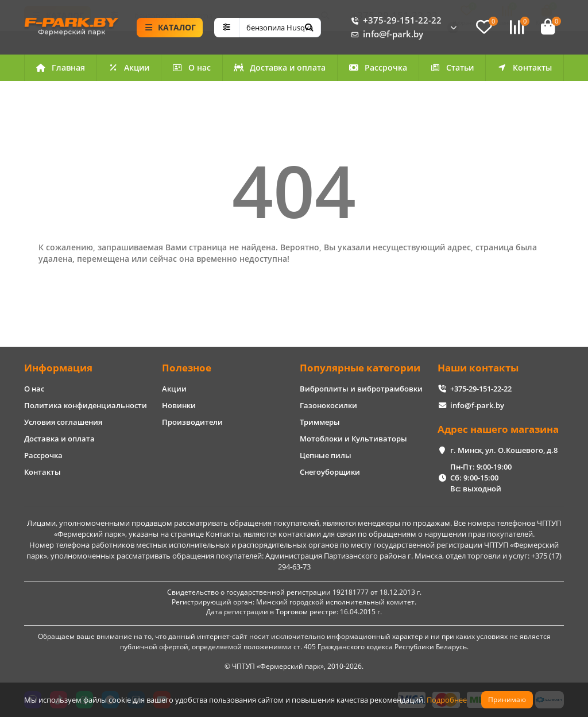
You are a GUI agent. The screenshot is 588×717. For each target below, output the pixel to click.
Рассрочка (378, 69)
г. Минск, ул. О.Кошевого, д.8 (504, 450)
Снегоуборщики (330, 472)
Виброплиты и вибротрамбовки (361, 389)
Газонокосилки (328, 405)
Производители (192, 422)
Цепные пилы (326, 455)
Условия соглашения (63, 422)
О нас (192, 69)
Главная (60, 69)
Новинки (179, 405)
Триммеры (320, 422)
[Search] (280, 28)
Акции (129, 69)
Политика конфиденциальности (86, 405)
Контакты (524, 69)
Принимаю (507, 699)
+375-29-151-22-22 (394, 21)
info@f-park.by (385, 35)
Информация (58, 368)
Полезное (187, 368)
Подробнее (447, 700)
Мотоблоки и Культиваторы (353, 439)
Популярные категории (360, 368)
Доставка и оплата (280, 69)
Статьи (452, 69)
